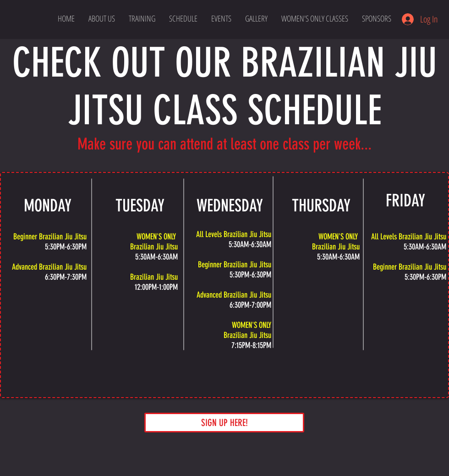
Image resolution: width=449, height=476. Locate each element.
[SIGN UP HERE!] (224, 423)
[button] (315, 18)
